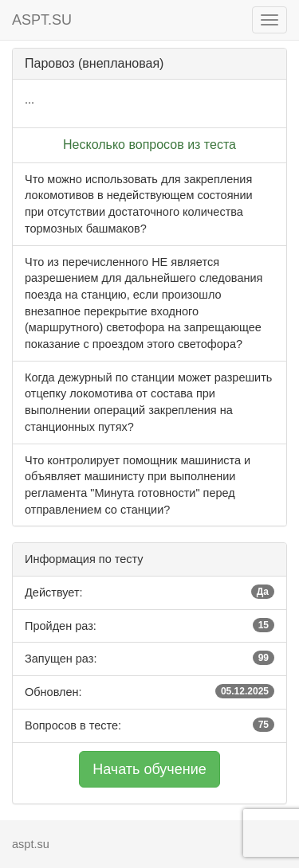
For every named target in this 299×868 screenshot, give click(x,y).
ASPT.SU (42, 20)
